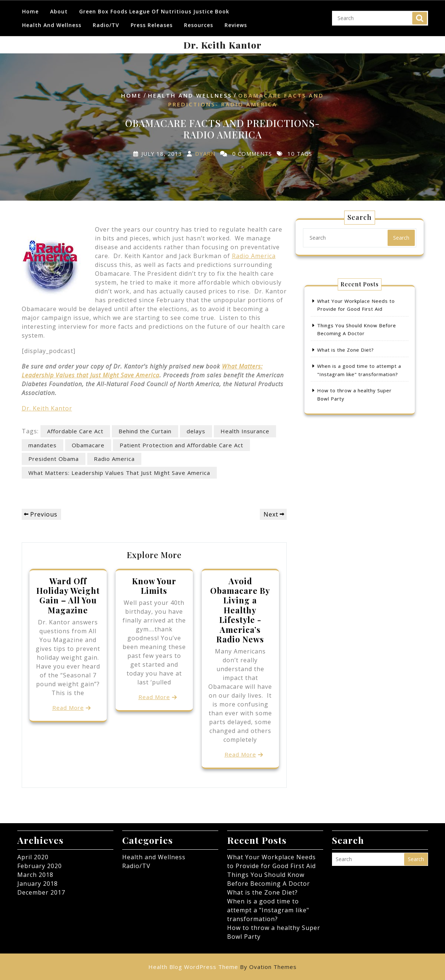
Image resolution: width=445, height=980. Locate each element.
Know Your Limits (154, 586)
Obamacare (88, 445)
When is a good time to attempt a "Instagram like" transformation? (268, 910)
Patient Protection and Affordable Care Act (181, 445)
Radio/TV (106, 22)
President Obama (54, 459)
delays (196, 431)
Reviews (236, 22)
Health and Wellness (52, 22)
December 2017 (41, 892)
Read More (68, 708)
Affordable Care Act (75, 431)
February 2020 (40, 866)
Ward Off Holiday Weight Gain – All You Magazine (68, 595)
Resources (199, 22)
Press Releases (152, 22)
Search (420, 15)
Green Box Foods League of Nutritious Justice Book (154, 8)
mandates (43, 445)
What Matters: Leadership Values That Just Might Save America (119, 473)
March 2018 (35, 875)
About (59, 8)
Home (30, 8)
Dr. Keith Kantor (222, 45)
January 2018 (38, 884)
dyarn (205, 153)
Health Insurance (245, 431)
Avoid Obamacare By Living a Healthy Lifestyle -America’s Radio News (240, 610)
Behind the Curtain (145, 431)
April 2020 (33, 857)
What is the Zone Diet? (349, 350)
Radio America (254, 256)
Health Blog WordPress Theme (222, 967)
